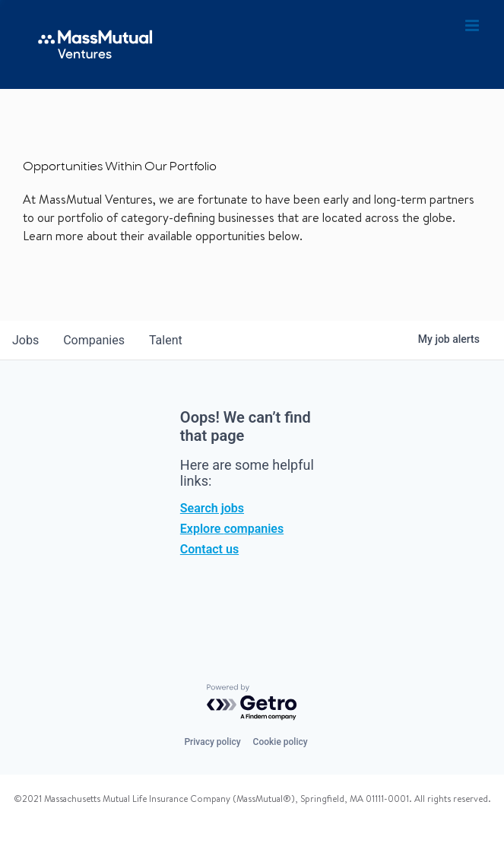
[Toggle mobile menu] (473, 26)
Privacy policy (212, 742)
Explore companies (232, 529)
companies (94, 340)
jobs (25, 340)
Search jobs (212, 508)
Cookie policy (281, 742)
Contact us (209, 549)
